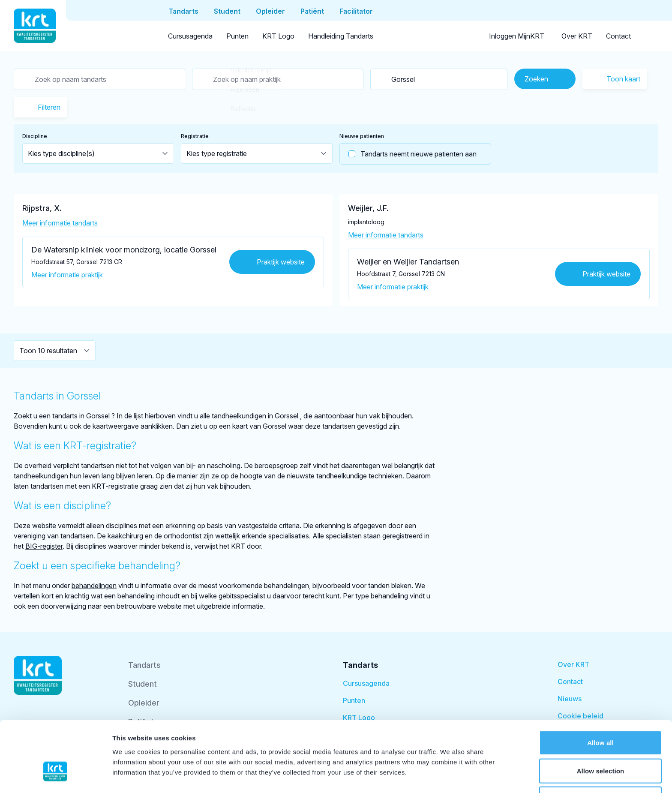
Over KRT (577, 36)
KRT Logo (278, 36)
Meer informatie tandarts (60, 223)
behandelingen (94, 586)
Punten (237, 36)
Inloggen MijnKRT (517, 36)
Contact (618, 36)
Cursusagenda (190, 36)
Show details (450, 776)
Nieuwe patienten (362, 136)
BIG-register (44, 546)
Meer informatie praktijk (67, 275)
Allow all (600, 687)
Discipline (35, 136)
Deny (600, 743)
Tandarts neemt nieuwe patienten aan (408, 154)
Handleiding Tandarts (341, 36)
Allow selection (601, 716)
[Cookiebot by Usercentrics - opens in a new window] (55, 776)
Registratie (195, 136)
